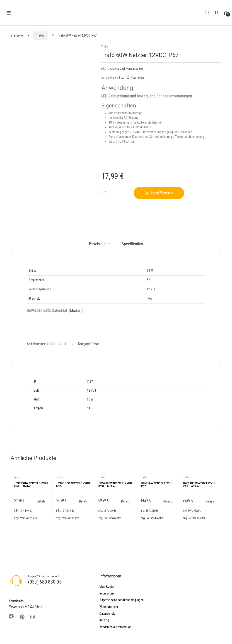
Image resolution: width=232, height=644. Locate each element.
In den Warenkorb (162, 193)
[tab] (100, 246)
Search (207, 13)
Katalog (104, 620)
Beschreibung (100, 244)
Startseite (17, 35)
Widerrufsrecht (109, 607)
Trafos (40, 35)
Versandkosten (135, 69)
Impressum (107, 593)
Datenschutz (107, 614)
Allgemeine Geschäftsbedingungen (122, 600)
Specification (132, 244)
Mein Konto (107, 587)
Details (41, 501)
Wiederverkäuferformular (115, 627)
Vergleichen (138, 78)
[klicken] (76, 310)
